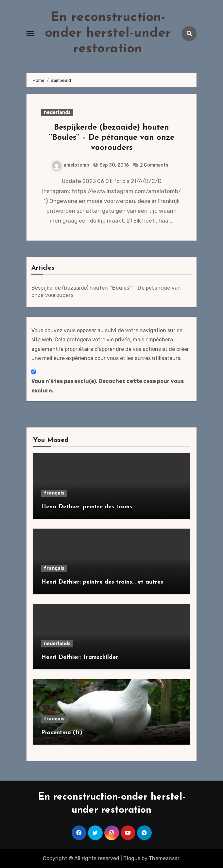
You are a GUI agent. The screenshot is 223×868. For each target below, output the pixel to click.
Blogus (132, 858)
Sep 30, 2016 (114, 165)
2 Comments (154, 165)
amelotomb (71, 165)
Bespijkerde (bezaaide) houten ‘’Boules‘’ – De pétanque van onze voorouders (112, 138)
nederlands (57, 112)
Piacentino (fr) (62, 733)
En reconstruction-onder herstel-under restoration (108, 33)
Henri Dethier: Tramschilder (80, 657)
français (54, 493)
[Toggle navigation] (30, 33)
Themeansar (164, 858)
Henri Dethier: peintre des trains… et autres (102, 582)
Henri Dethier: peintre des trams (87, 507)
